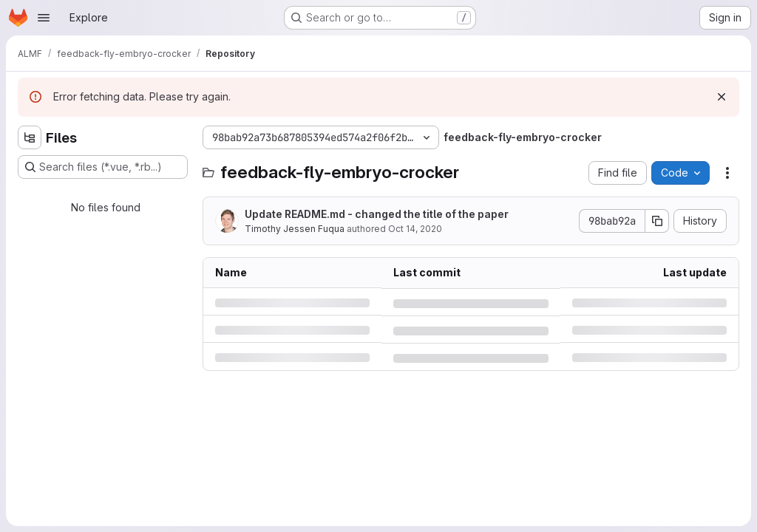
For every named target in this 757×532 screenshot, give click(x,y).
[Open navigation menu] (44, 18)
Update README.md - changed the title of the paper (377, 214)
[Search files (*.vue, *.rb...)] (103, 167)
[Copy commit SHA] (657, 221)
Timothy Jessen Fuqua (295, 229)
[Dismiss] (722, 97)
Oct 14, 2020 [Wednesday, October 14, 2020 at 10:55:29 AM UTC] (415, 229)
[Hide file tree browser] (30, 137)
